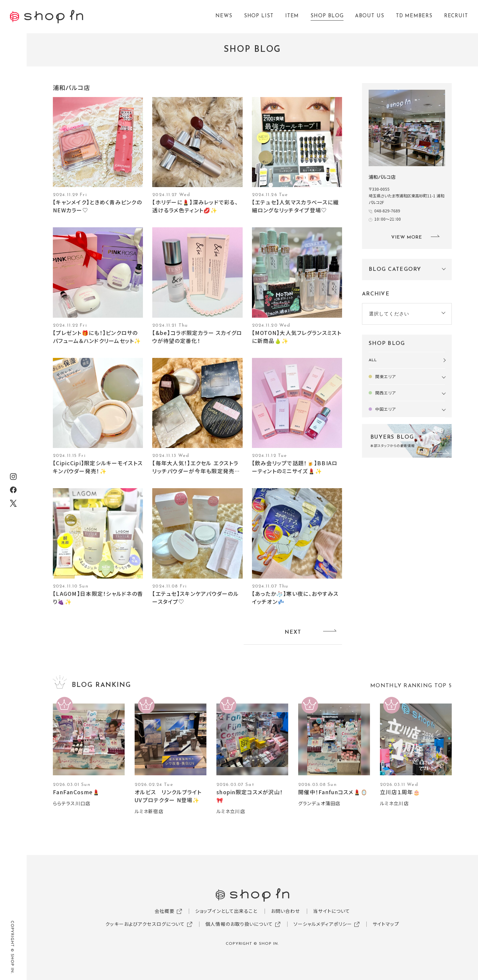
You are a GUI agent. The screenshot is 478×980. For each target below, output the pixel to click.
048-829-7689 (387, 211)
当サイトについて (332, 911)
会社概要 (165, 911)
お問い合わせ (286, 911)
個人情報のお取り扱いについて (239, 924)
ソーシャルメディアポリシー (323, 924)
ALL (373, 360)
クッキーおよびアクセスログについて (145, 924)
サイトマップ (386, 924)
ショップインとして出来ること (226, 911)
